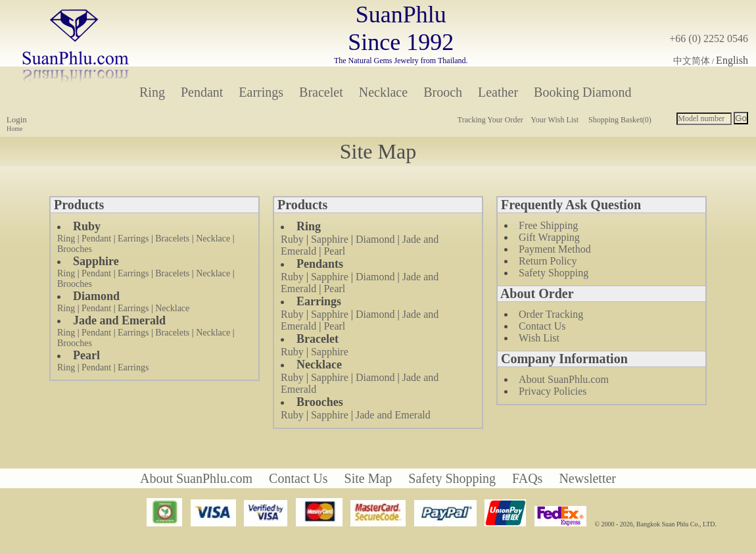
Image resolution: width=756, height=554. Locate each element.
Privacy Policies (553, 391)
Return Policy (548, 261)
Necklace (383, 92)
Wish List (539, 338)
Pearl (334, 251)
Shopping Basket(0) (620, 120)
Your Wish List (555, 120)
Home (14, 129)
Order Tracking (551, 314)
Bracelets (172, 239)
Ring (152, 92)
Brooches (75, 249)
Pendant (202, 92)
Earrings (261, 92)
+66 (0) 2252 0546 (709, 38)
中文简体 (692, 61)
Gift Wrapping (549, 237)
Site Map (368, 478)
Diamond (375, 239)
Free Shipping (548, 225)
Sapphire (330, 239)
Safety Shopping (554, 273)
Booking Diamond (582, 92)
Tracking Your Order (490, 120)
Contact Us (542, 326)
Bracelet (321, 92)
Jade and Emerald (393, 415)
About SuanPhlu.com (564, 379)
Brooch (443, 92)
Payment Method (555, 249)
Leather (498, 92)
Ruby (292, 239)
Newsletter (587, 478)
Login (17, 119)
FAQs (527, 478)
